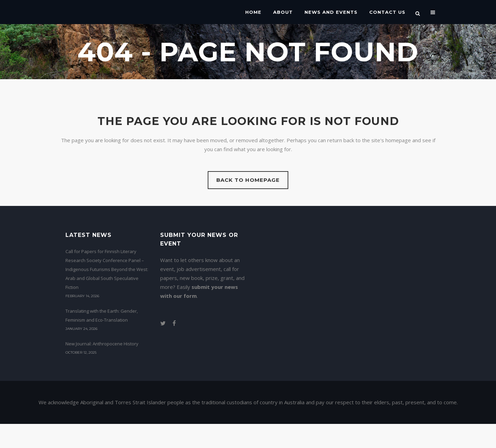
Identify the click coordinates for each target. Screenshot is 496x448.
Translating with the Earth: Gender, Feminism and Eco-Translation (102, 315)
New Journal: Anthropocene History (102, 344)
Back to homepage (248, 180)
